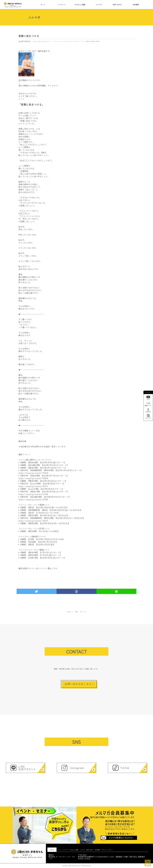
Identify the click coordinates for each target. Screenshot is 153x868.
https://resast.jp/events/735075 (33, 521)
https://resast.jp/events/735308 (33, 478)
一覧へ (77, 612)
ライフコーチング (80, 41)
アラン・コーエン (53, 41)
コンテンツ (61, 5)
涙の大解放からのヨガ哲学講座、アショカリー (39, 86)
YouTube (44, 41)
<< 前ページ (70, 612)
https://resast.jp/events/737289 (33, 499)
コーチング (62, 41)
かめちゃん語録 (80, 5)
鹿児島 (98, 41)
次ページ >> (83, 612)
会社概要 (136, 5)
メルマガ (99, 5)
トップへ (148, 864)
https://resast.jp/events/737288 (33, 494)
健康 (93, 41)
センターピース (70, 41)
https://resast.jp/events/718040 (33, 473)
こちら (55, 568)
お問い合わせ (117, 5)
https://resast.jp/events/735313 (33, 486)
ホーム (43, 5)
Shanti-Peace (37, 41)
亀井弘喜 (89, 41)
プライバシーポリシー (107, 850)
